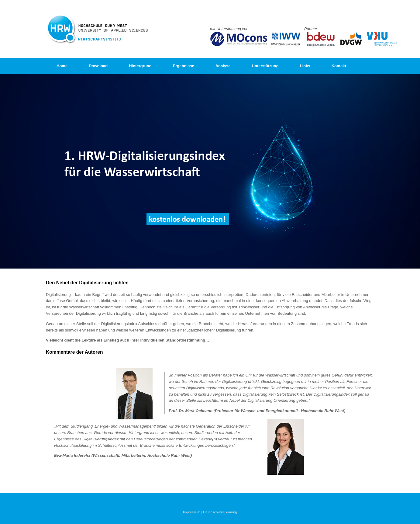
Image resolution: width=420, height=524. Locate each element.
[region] (210, 171)
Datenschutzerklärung (220, 512)
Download (98, 66)
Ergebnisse (184, 66)
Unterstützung (265, 66)
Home (62, 66)
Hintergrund (140, 66)
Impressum (192, 512)
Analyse (223, 66)
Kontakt (339, 66)
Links (305, 66)
